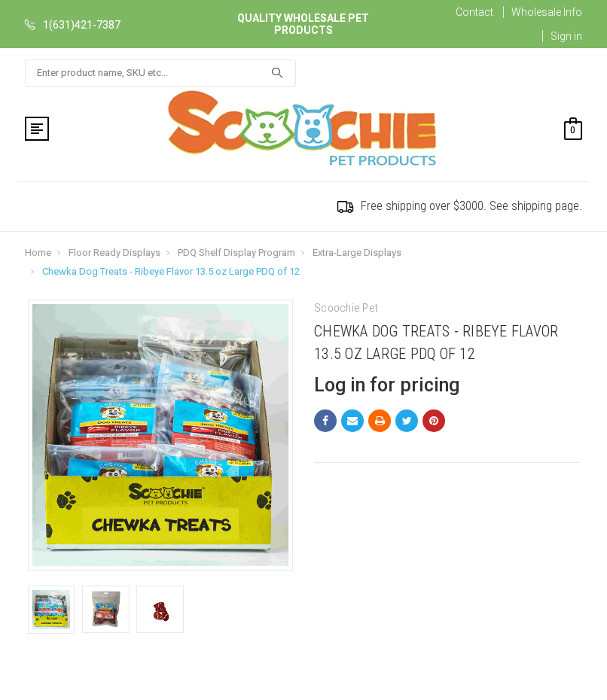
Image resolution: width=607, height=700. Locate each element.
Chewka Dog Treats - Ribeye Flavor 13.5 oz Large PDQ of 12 (171, 271)
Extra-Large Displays (357, 253)
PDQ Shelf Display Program (236, 253)
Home (38, 253)
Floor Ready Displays (114, 253)
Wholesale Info (547, 12)
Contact (474, 12)
